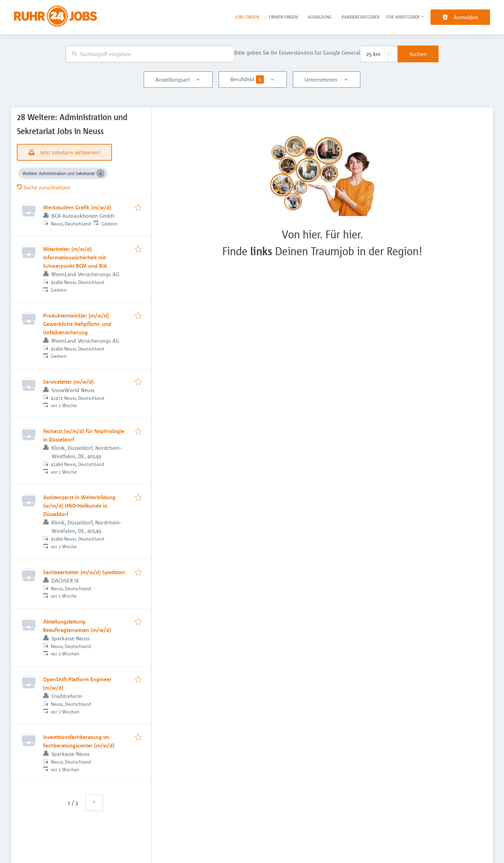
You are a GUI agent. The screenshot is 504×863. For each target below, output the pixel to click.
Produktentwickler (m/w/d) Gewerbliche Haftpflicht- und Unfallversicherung (77, 324)
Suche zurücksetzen (43, 187)
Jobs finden (247, 17)
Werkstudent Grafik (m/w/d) (77, 207)
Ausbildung (320, 17)
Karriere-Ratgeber (360, 17)
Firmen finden (283, 17)
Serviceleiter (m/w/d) (68, 382)
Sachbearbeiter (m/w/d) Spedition (84, 572)
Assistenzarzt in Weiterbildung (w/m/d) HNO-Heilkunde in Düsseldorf (79, 506)
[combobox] (150, 54)
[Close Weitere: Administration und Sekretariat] (100, 173)
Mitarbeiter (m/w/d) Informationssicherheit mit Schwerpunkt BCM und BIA (75, 257)
